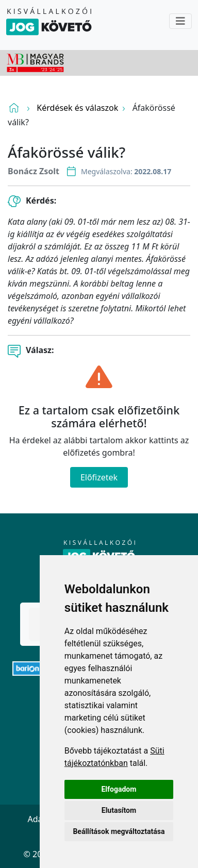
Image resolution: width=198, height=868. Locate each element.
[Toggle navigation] (180, 21)
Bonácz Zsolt (34, 171)
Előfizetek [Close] (99, 477)
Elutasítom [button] (119, 810)
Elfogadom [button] (119, 789)
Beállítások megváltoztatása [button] (119, 831)
